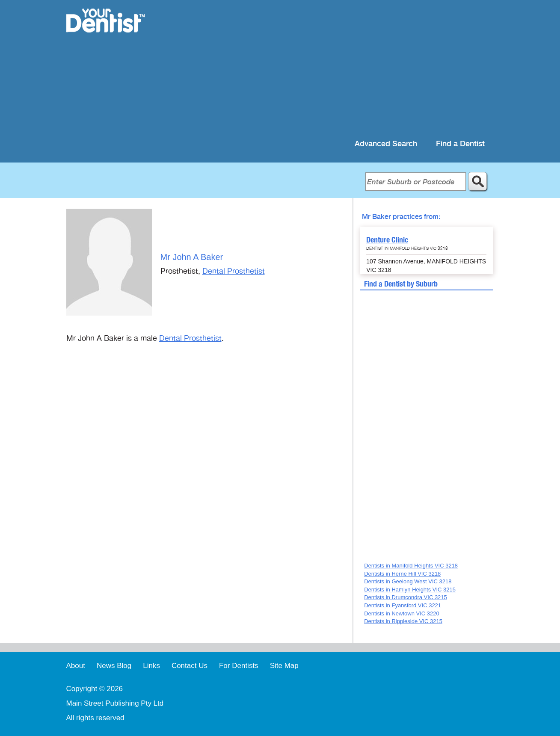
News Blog (114, 666)
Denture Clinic (387, 240)
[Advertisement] (335, 68)
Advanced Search (386, 144)
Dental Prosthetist (234, 271)
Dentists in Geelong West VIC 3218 (408, 581)
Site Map (284, 666)
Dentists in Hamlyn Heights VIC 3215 (410, 590)
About (76, 666)
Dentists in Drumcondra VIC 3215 (406, 597)
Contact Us (190, 666)
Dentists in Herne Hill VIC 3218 (402, 574)
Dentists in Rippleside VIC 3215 (403, 621)
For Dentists (239, 666)
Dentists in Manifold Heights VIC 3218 (411, 566)
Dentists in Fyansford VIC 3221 (403, 605)
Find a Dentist (460, 144)
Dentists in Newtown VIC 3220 (402, 613)
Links (151, 666)
